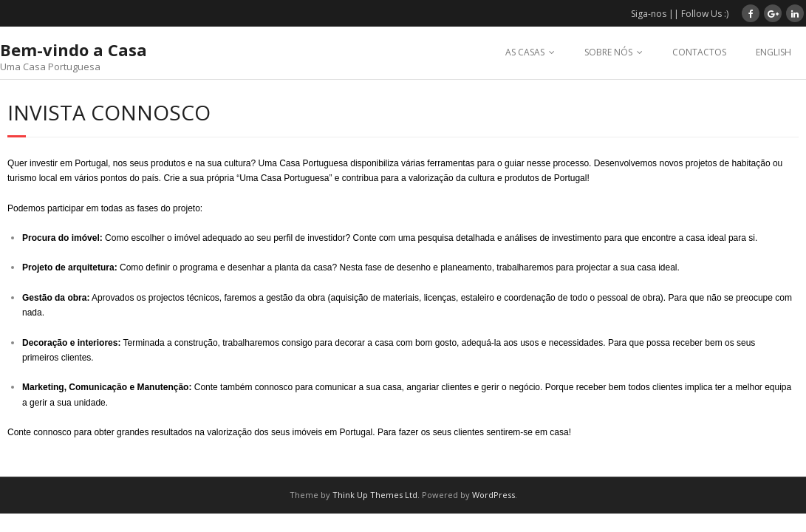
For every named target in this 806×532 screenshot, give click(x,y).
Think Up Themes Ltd (375, 495)
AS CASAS (525, 52)
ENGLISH (773, 52)
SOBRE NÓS (608, 52)
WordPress (493, 495)
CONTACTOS (699, 52)
